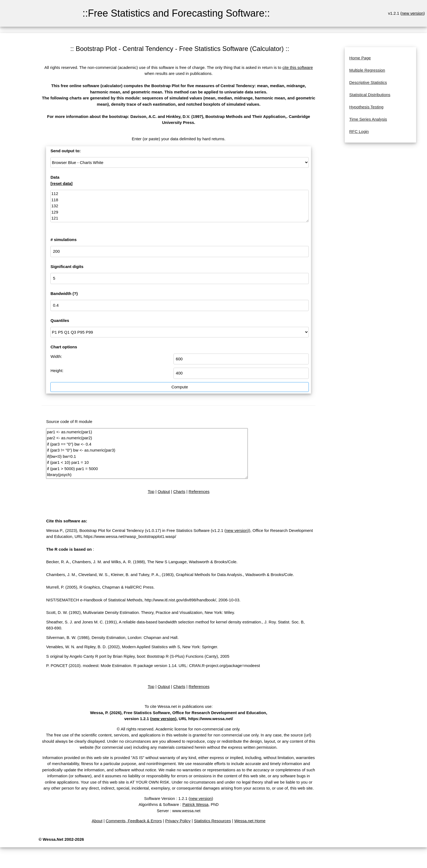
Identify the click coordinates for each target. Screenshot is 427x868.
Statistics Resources (212, 821)
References (199, 491)
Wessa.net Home (250, 821)
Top (151, 491)
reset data (61, 183)
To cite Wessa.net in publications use (178, 706)
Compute (180, 387)
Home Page (360, 58)
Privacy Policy (178, 821)
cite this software (298, 67)
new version (413, 13)
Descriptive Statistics (368, 82)
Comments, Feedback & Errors (134, 821)
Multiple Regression (367, 70)
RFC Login (359, 131)
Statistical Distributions (370, 95)
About (97, 821)
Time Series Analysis (368, 119)
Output (164, 491)
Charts (179, 491)
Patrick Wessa (196, 804)
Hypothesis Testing (366, 107)
